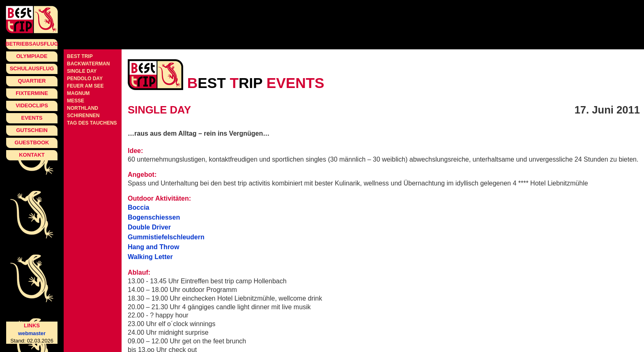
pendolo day (85, 79)
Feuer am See (85, 86)
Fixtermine (32, 93)
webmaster (32, 333)
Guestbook (32, 142)
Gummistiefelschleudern (166, 237)
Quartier (32, 81)
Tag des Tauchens (92, 123)
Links (32, 325)
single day (82, 71)
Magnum (78, 93)
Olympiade (32, 56)
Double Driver (149, 227)
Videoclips (32, 105)
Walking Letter (150, 257)
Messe (76, 101)
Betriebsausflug (32, 44)
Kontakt (32, 155)
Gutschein (32, 130)
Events (32, 118)
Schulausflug (32, 68)
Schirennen (83, 116)
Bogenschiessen (154, 217)
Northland (83, 108)
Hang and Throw (153, 247)
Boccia (138, 207)
